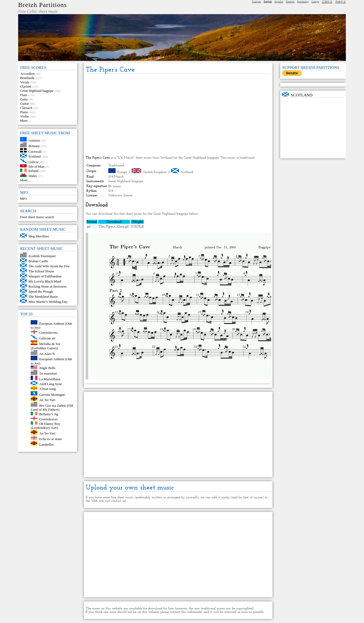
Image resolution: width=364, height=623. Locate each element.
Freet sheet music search (37, 217)
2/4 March (116, 177)
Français (256, 1)
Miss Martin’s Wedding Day (48, 302)
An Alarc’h (47, 353)
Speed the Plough (41, 291)
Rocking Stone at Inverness (48, 286)
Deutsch (290, 1)
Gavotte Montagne (52, 394)
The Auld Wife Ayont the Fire (49, 266)
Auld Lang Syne (51, 384)
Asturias (34, 140)
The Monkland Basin (43, 297)
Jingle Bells (47, 368)
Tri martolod (48, 373)
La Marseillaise (50, 379)
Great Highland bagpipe (37, 91)
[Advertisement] (178, 115)
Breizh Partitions (42, 5)
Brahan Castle (38, 261)
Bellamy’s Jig (49, 414)
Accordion (27, 74)
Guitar (24, 103)
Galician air (47, 338)
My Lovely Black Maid (45, 281)
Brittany (34, 146)
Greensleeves (48, 333)
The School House (41, 271)
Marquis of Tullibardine (45, 276)
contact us (118, 501)
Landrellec (47, 444)
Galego (315, 1)
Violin (24, 116)
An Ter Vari (47, 400)
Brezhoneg (303, 1)
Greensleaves (48, 419)
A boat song (48, 389)
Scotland (35, 156)
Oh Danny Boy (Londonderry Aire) (45, 426)
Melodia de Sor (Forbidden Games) (46, 346)
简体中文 (341, 2)
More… (25, 121)
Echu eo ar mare (51, 439)
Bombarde (27, 78)
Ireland (33, 171)
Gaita (24, 99)
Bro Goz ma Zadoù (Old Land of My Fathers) (52, 407)
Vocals (25, 82)
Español (279, 1)
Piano (24, 112)
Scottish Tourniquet (42, 256)
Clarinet (26, 86)
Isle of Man (37, 166)
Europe (122, 172)
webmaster (195, 612)
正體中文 (327, 2)
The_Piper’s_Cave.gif (113, 227)
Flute (24, 95)
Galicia (34, 162)
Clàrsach (26, 108)
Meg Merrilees (39, 236)
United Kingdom (155, 172)
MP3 (23, 199)
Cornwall (35, 151)
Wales (33, 176)
